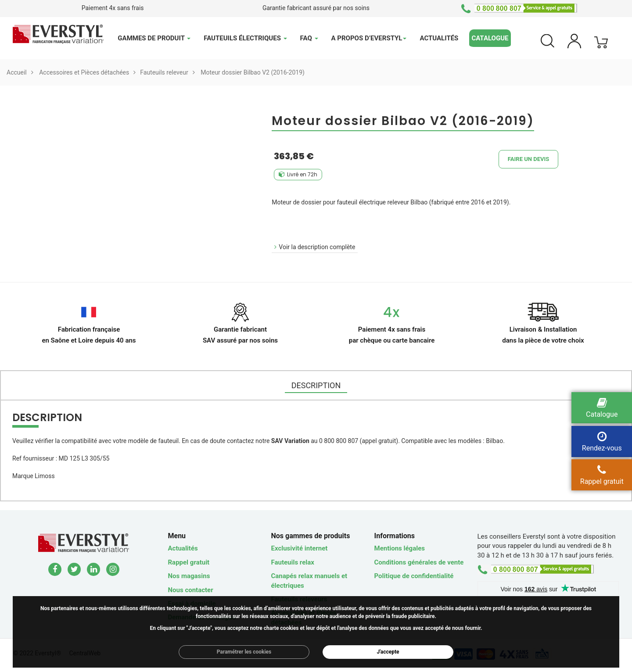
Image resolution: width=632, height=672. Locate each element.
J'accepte (388, 652)
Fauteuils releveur (164, 72)
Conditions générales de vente (419, 562)
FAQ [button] (309, 38)
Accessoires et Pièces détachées (84, 72)
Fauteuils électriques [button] (245, 38)
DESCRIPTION (316, 385)
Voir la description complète (317, 247)
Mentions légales (400, 548)
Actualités (439, 38)
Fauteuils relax (293, 562)
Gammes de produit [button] (154, 38)
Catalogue (490, 38)
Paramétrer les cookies (244, 652)
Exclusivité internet (300, 548)
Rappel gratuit (189, 562)
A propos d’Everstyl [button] (369, 38)
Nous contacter (191, 590)
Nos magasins (189, 576)
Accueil (17, 72)
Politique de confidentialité (414, 576)
